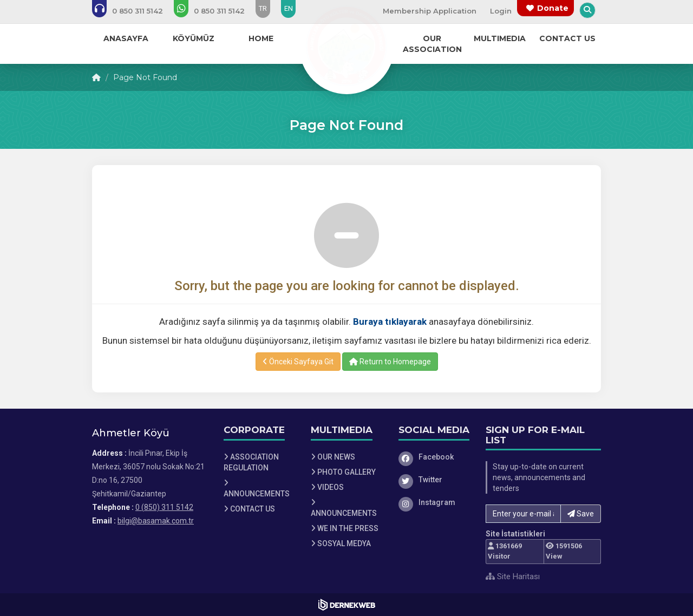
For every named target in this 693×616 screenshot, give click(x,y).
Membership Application (430, 11)
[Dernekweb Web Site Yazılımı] (347, 605)
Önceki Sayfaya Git (298, 362)
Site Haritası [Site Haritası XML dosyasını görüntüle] (513, 576)
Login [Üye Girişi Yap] (501, 11)
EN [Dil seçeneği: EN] (289, 8)
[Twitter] (434, 480)
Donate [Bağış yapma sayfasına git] (553, 8)
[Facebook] (434, 457)
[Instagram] (434, 502)
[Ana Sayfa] (346, 45)
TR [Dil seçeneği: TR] (263, 8)
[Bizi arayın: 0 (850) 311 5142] (135, 11)
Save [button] (581, 514)
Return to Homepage (390, 362)
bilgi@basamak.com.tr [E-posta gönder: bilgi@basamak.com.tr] (156, 521)
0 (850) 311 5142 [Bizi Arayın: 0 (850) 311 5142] (164, 507)
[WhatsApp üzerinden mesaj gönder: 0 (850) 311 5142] (217, 11)
